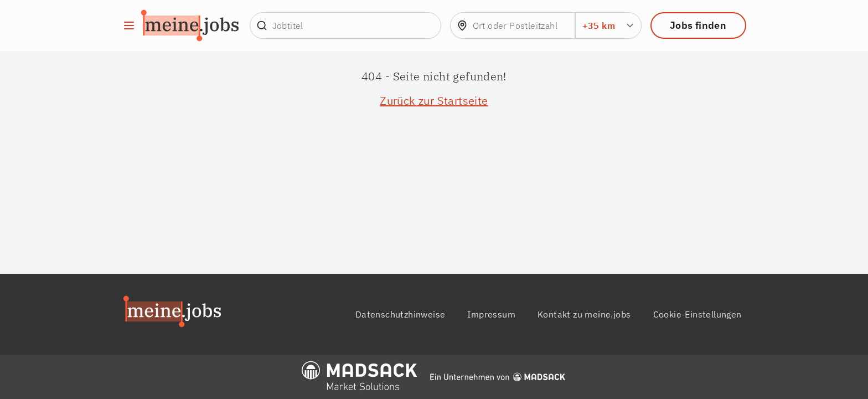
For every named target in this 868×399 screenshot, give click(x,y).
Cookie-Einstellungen (697, 314)
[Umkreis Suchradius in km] (608, 25)
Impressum (491, 314)
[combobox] (513, 25)
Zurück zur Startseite (434, 101)
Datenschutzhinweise (401, 314)
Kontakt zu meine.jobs (584, 314)
